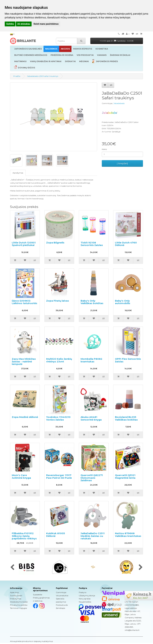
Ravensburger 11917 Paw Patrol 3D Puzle (59, 476)
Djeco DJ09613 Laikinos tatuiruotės (25, 302)
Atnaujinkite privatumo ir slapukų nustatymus (31, 641)
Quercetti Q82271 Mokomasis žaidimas (92, 478)
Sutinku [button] (10, 24)
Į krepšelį (122, 163)
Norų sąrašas (85, 599)
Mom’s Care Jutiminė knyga (21, 476)
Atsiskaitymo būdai (19, 602)
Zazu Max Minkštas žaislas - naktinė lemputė (24, 361)
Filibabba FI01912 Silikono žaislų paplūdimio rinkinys (24, 536)
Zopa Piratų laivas (58, 301)
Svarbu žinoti (16, 596)
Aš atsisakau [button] (24, 24)
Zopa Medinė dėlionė (25, 417)
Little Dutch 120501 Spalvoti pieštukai (24, 244)
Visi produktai (62, 596)
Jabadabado (119, 103)
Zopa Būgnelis (55, 243)
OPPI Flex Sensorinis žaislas (128, 360)
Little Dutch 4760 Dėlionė (126, 244)
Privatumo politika (19, 605)
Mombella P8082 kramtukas (91, 360)
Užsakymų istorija (87, 596)
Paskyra (83, 592)
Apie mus (14, 592)
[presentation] (12, 567)
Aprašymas (18, 173)
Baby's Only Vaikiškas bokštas (92, 302)
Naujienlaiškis (85, 602)
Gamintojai (61, 592)
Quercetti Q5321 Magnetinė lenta (125, 476)
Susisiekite (38, 595)
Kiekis (104, 149)
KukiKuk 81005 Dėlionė (56, 535)
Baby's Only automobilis (123, 302)
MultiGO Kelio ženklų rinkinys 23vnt (59, 360)
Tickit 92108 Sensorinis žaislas (92, 244)
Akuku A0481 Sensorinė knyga (91, 418)
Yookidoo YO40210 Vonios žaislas (58, 418)
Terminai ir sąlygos (18, 608)
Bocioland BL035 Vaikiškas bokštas (126, 418)
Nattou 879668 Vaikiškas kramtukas (128, 535)
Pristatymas (16, 599)
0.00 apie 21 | (117, 41)
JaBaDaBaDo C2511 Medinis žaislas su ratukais (93, 536)
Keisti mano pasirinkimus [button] (46, 24)
